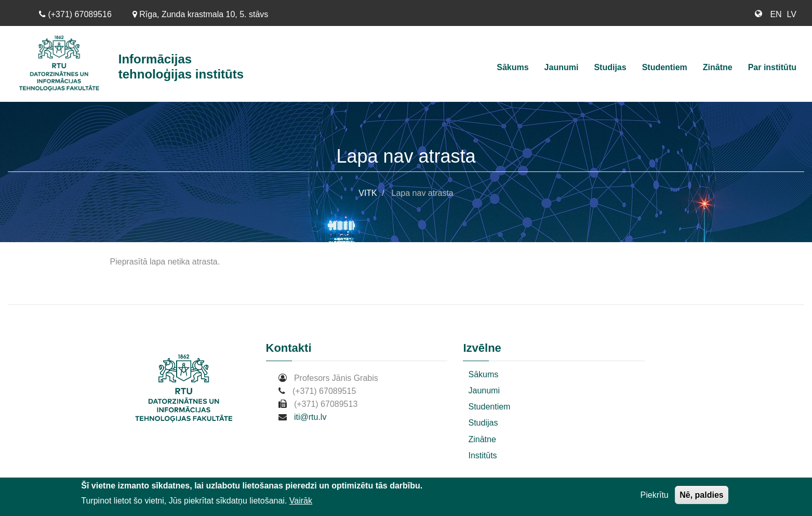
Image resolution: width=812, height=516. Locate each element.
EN (776, 14)
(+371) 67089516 (75, 14)
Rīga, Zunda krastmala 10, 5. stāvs (201, 14)
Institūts (482, 455)
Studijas (610, 67)
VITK (368, 193)
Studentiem (665, 67)
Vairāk (301, 502)
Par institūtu (772, 67)
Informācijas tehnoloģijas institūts (181, 67)
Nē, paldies (701, 496)
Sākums (513, 67)
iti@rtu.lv (310, 417)
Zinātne (718, 67)
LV (792, 14)
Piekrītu (655, 496)
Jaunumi (562, 67)
